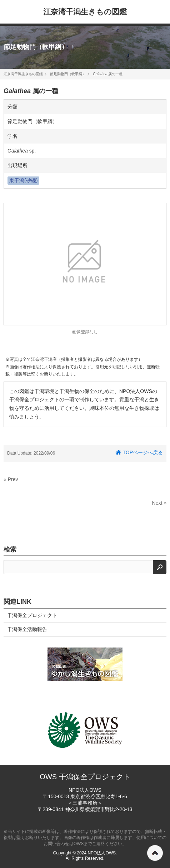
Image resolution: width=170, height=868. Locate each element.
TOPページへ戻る (139, 452)
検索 (10, 549)
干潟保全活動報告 (27, 629)
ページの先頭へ (155, 853)
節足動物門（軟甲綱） (36, 47)
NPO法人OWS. (102, 853)
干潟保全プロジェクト (32, 615)
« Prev (11, 479)
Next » (159, 503)
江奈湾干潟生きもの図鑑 (85, 12)
